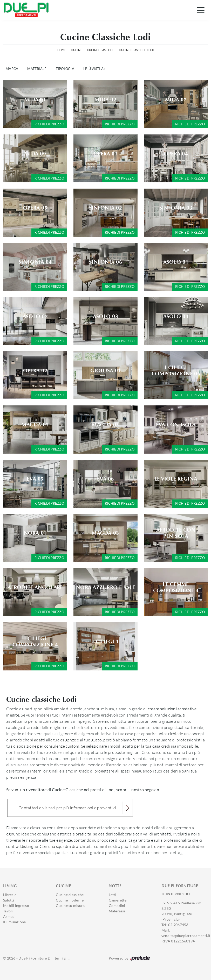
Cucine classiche (70, 895)
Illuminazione (14, 922)
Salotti (9, 900)
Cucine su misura (70, 906)
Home (62, 50)
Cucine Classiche (101, 50)
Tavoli (8, 911)
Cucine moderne (70, 900)
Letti (113, 895)
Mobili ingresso (16, 906)
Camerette (118, 900)
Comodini (117, 906)
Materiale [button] (37, 69)
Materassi (117, 911)
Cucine (76, 50)
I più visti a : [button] (94, 69)
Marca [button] (12, 69)
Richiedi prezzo (49, 124)
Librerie (10, 895)
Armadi (9, 916)
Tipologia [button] (65, 69)
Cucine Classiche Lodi (136, 50)
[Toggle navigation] (201, 10)
